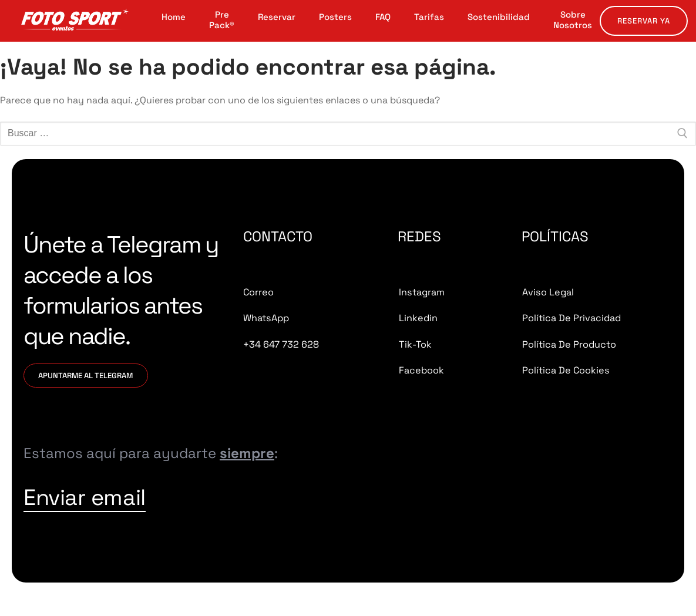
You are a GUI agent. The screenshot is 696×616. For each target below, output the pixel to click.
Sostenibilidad (499, 17)
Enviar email (126, 511)
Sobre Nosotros (573, 20)
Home (174, 17)
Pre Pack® (222, 20)
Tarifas (429, 17)
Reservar (277, 17)
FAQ (383, 17)
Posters (335, 17)
